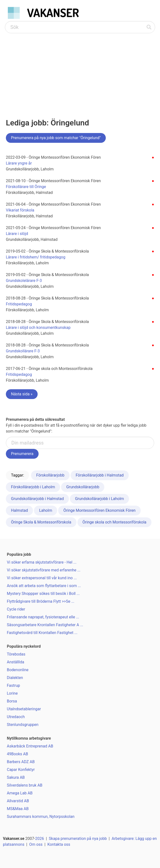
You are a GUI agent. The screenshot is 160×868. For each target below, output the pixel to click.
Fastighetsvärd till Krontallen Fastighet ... (42, 633)
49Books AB (17, 754)
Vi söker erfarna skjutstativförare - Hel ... (42, 562)
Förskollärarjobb (50, 475)
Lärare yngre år (19, 163)
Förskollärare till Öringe (26, 187)
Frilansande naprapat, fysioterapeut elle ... (43, 617)
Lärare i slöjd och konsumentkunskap (38, 328)
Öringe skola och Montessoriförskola (115, 522)
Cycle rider (16, 609)
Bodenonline (18, 670)
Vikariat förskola (20, 210)
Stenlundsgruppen (23, 725)
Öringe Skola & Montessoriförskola (41, 522)
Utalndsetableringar (24, 709)
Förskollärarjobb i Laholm (33, 487)
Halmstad (19, 510)
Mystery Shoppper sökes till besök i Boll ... (43, 594)
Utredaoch (16, 717)
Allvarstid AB (18, 801)
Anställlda (16, 662)
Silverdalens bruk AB (25, 785)
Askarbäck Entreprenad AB (30, 746)
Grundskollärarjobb (83, 487)
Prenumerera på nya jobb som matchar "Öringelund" (56, 138)
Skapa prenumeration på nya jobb (78, 839)
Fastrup (13, 685)
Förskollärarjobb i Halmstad (100, 475)
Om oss (36, 844)
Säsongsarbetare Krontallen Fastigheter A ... (45, 625)
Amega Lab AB (20, 793)
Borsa (12, 701)
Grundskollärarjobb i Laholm (99, 499)
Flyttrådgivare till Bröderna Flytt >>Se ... (41, 601)
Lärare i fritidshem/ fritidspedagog (36, 257)
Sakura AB (16, 777)
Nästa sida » (22, 394)
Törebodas (16, 654)
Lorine (12, 693)
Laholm (46, 510)
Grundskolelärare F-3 (24, 281)
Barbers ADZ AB (21, 762)
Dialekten (15, 678)
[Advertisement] (80, 70)
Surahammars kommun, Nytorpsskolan (41, 817)
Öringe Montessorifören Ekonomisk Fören (99, 510)
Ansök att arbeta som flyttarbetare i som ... (44, 586)
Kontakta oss (59, 844)
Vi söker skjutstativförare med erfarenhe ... (44, 570)
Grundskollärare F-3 (23, 351)
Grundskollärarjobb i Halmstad (37, 499)
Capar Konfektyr (21, 770)
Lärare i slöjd (17, 234)
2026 (40, 839)
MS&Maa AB (18, 809)
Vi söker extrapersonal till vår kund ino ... (42, 578)
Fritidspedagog (19, 304)
